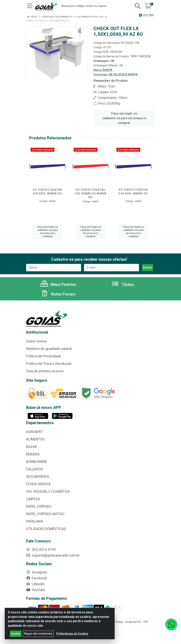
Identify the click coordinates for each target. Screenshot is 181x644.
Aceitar (16, 634)
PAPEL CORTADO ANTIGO (45, 514)
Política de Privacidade (44, 356)
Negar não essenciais (38, 634)
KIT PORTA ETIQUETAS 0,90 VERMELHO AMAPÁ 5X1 (90, 194)
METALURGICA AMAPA (123, 74)
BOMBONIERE (37, 462)
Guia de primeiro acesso (45, 371)
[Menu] (30, 6)
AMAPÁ (107, 70)
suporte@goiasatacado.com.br (53, 555)
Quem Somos (37, 341)
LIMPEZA (33, 499)
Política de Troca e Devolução (49, 364)
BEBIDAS (33, 454)
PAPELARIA (35, 521)
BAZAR (31, 447)
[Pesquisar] (137, 6)
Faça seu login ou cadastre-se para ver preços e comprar (124, 118)
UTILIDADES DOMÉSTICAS (46, 529)
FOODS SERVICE (38, 484)
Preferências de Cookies (72, 634)
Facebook (37, 578)
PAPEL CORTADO (39, 506)
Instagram (37, 572)
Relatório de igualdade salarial (49, 349)
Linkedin (35, 584)
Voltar (146, 15)
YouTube (36, 590)
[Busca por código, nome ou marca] (95, 6)
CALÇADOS (35, 469)
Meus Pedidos (58, 284)
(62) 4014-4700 (41, 550)
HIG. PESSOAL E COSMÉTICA (48, 492)
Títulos (123, 284)
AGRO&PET (35, 432)
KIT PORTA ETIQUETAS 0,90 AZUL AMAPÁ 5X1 (48, 192)
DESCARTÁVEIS (38, 477)
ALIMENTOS (35, 439)
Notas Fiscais (58, 294)
